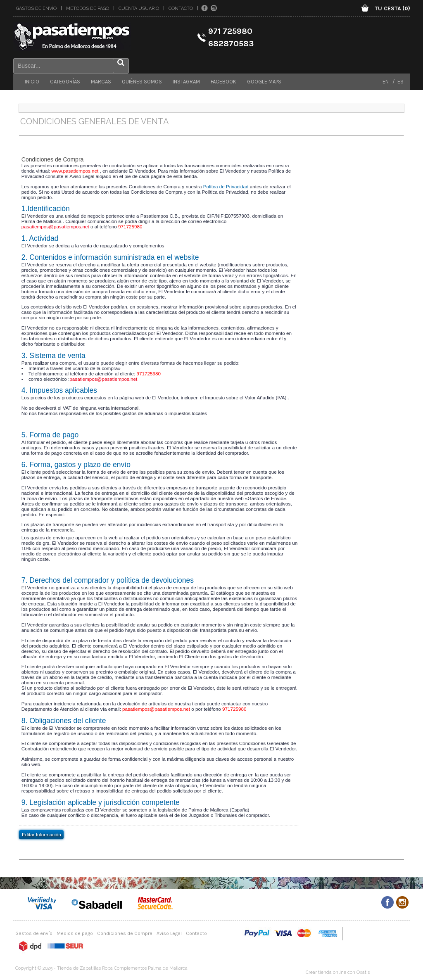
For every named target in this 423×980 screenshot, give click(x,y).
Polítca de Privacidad (226, 186)
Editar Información (42, 834)
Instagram (186, 82)
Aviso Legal (169, 933)
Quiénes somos (142, 82)
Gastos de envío (36, 8)
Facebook (223, 82)
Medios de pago (75, 933)
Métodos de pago (88, 8)
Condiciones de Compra (125, 933)
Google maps (264, 82)
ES (399, 82)
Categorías (65, 82)
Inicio (32, 82)
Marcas (101, 82)
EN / (389, 82)
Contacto (181, 8)
